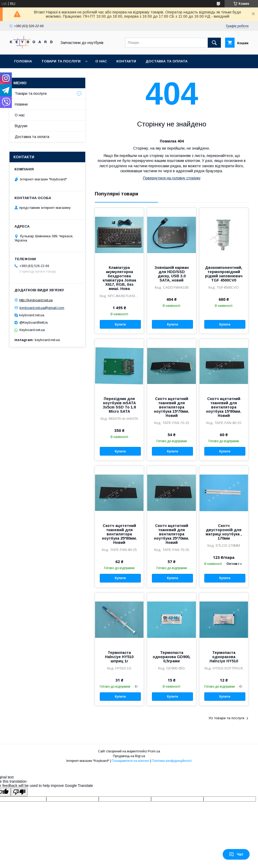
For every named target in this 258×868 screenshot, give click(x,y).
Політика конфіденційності (172, 761)
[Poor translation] (19, 792)
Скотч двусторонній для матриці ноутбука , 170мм (224, 532)
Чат (236, 854)
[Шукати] (214, 43)
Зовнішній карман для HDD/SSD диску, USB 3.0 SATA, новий (172, 274)
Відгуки (21, 126)
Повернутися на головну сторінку (172, 178)
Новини (21, 104)
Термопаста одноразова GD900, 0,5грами (172, 657)
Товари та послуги (61, 61)
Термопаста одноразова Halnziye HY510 (224, 657)
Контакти (126, 61)
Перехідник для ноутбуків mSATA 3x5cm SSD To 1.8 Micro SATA (119, 405)
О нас (101, 61)
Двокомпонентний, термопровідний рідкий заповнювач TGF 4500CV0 (224, 274)
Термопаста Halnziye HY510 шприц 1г (119, 657)
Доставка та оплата (167, 61)
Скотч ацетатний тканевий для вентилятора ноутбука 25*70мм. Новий (172, 534)
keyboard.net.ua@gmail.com (42, 308)
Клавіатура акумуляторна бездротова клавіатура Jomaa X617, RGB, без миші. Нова (119, 278)
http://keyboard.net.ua (36, 300)
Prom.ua (154, 751)
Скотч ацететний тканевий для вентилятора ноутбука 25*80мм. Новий (119, 534)
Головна (23, 61)
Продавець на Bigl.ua (129, 756)
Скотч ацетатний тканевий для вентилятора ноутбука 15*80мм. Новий (224, 407)
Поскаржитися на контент (130, 761)
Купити (120, 324)
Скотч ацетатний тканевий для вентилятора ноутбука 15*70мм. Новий (172, 407)
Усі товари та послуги (226, 718)
